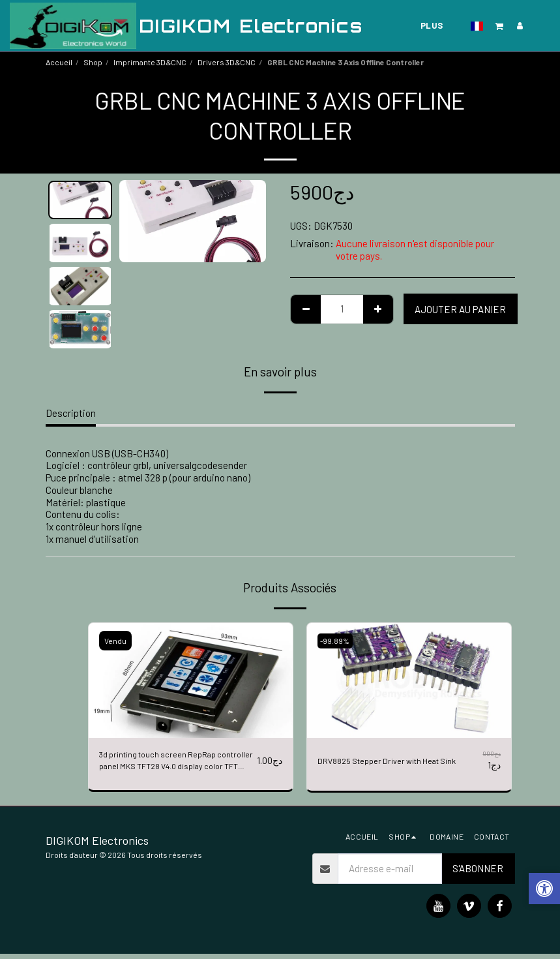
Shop (93, 62)
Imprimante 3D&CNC (150, 62)
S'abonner (478, 874)
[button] (499, 26)
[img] (191, 680)
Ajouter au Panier (460, 309)
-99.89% (338, 641)
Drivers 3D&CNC (227, 62)
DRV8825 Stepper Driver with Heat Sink (391, 763)
